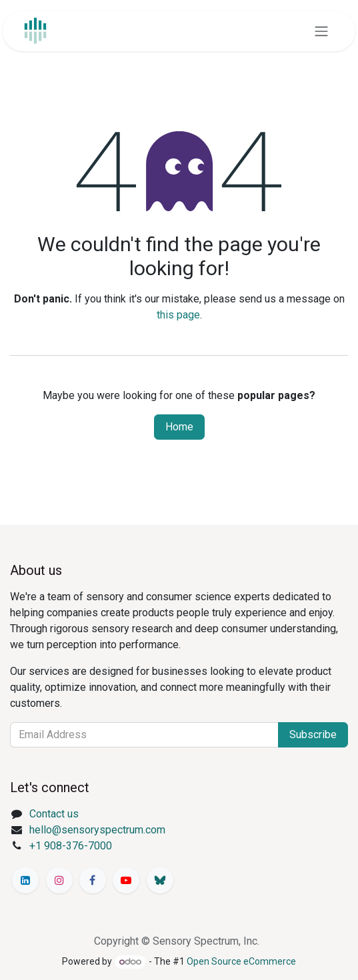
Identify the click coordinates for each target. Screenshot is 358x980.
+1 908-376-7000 (71, 846)
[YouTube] (126, 880)
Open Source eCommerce (241, 961)
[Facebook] (93, 880)
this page (178, 315)
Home (179, 427)
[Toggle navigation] (321, 31)
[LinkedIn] (25, 880)
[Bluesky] (160, 880)
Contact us (54, 814)
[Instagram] (59, 880)
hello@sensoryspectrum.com (97, 830)
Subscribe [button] (313, 735)
